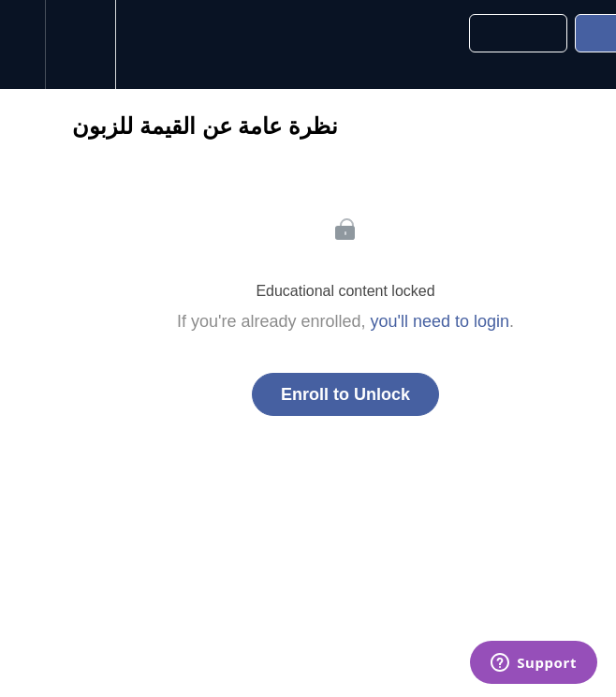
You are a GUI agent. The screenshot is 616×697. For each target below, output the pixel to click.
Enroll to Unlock (345, 394)
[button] (22, 44)
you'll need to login (440, 321)
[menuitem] (80, 44)
